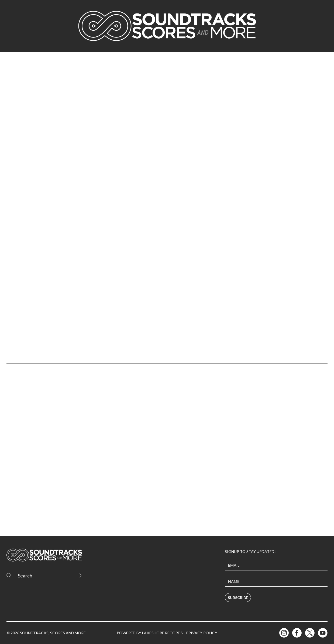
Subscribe (238, 598)
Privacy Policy (202, 633)
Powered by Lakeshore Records (150, 633)
